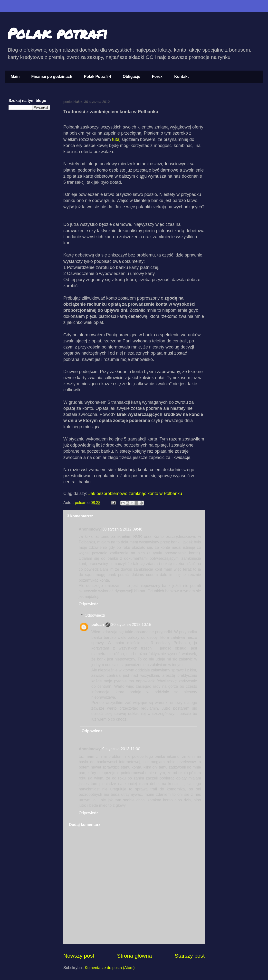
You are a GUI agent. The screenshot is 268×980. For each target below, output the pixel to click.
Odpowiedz (88, 604)
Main (15, 77)
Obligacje (132, 77)
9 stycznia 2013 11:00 (121, 749)
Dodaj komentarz (85, 825)
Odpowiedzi (95, 615)
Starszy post (190, 956)
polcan (81, 503)
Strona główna (134, 956)
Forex (157, 77)
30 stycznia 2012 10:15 (131, 625)
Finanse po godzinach (52, 77)
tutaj (116, 139)
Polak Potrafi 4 (97, 77)
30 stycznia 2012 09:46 (122, 529)
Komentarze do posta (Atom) (110, 968)
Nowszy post (79, 956)
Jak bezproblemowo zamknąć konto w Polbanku (135, 494)
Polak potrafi (57, 33)
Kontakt (182, 77)
